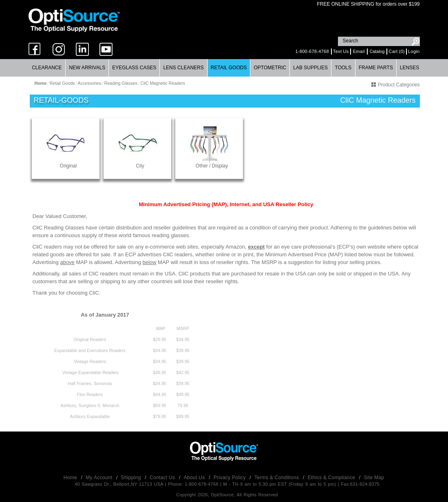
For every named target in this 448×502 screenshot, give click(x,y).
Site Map (374, 478)
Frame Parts (376, 68)
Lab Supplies (310, 68)
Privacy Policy (231, 478)
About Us (195, 478)
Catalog (377, 51)
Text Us (341, 51)
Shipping (132, 478)
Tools (343, 68)
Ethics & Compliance (332, 478)
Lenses (409, 68)
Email (359, 51)
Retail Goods (229, 68)
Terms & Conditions (277, 478)
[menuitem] (47, 68)
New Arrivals (87, 68)
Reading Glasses (121, 83)
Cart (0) (397, 51)
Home (71, 478)
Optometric (270, 68)
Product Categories (395, 85)
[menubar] (224, 68)
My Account (100, 478)
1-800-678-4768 (312, 51)
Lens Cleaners (183, 68)
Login (414, 51)
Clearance (47, 68)
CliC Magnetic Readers (163, 83)
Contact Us (163, 478)
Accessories (89, 83)
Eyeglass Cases (134, 68)
